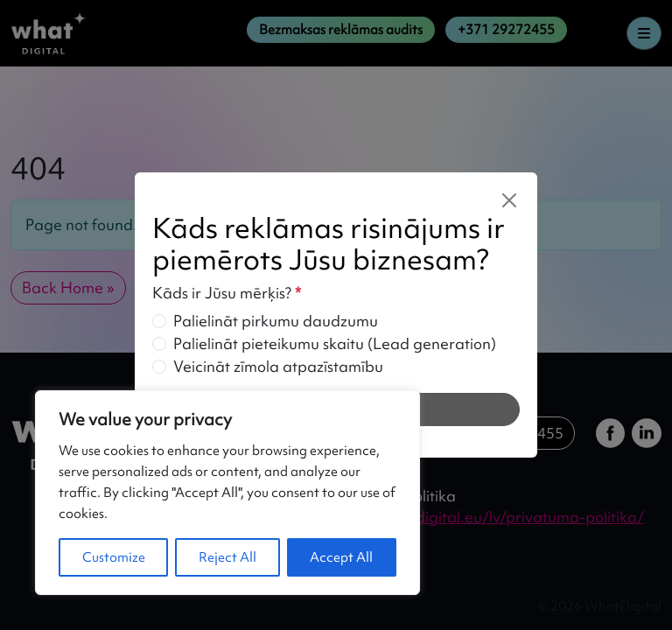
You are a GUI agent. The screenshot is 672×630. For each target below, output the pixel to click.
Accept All (341, 557)
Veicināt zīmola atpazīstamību (278, 366)
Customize (114, 557)
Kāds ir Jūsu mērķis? (227, 293)
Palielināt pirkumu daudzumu (276, 321)
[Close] (509, 200)
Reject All (227, 557)
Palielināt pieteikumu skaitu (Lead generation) (335, 343)
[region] (227, 493)
